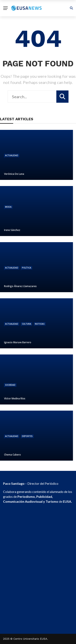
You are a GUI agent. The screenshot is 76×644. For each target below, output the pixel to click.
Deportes (27, 436)
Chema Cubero (12, 455)
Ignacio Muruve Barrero (18, 342)
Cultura (27, 324)
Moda (8, 207)
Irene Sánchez (12, 230)
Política (27, 268)
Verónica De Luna (14, 174)
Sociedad (10, 385)
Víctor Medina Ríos (15, 398)
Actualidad (12, 155)
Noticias (40, 324)
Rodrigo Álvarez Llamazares (20, 286)
